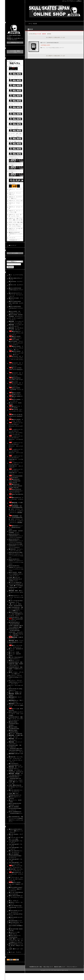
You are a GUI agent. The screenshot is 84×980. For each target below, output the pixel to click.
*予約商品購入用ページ (14, 240)
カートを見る (15, 253)
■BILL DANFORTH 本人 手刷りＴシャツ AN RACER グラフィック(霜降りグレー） (16, 609)
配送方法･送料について (60, 967)
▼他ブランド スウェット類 (16, 201)
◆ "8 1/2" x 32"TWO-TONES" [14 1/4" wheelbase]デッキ (16, 370)
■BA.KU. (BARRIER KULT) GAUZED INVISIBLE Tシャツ (16, 813)
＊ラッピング (12, 238)
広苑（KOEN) (12, 184)
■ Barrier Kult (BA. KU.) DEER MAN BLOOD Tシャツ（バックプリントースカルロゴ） (16, 546)
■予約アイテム (12, 61)
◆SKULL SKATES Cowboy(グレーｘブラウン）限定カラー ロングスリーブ (16, 889)
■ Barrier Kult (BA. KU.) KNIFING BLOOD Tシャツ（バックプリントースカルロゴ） (16, 541)
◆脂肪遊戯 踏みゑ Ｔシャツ (16, 641)
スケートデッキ (13, 72)
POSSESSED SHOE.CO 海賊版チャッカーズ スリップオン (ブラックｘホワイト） (17, 719)
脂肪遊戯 (11, 178)
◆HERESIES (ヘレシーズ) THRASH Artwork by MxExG (16, 528)
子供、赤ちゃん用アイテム (15, 122)
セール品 (11, 152)
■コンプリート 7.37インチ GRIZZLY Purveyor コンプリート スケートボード (16, 682)
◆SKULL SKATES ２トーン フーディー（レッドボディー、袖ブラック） (16, 353)
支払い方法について (48, 967)
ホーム (64, 1)
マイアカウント (71, 1)
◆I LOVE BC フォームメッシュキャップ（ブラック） (16, 411)
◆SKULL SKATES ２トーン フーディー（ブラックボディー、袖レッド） (16, 348)
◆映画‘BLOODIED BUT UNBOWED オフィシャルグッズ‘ (16, 234)
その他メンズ (12, 99)
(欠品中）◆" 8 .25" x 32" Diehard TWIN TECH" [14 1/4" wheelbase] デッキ (15, 579)
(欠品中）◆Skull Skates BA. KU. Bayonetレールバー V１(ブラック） (16, 787)
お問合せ (79, 1)
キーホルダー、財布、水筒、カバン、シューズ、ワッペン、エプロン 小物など (16, 135)
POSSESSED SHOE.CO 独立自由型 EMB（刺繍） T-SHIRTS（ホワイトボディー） (16, 664)
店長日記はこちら (15, 43)
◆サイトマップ (12, 245)
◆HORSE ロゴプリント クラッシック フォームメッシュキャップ (16, 597)
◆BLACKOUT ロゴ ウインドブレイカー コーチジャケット (16, 499)
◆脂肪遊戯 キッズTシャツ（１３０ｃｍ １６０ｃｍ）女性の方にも (16, 705)
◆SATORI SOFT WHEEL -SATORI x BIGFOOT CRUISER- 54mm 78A (15, 486)
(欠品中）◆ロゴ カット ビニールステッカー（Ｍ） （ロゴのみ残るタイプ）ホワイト (16, 941)
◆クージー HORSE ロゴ (15, 692)
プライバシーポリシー (72, 967)
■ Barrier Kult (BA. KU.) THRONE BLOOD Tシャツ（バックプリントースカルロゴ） (16, 536)
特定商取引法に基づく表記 (36, 967)
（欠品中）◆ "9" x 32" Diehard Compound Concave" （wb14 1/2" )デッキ (16, 587)
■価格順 (44, 34)
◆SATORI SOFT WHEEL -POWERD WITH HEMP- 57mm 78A (15, 481)
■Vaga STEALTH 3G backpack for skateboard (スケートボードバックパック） (16, 491)
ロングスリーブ (13, 88)
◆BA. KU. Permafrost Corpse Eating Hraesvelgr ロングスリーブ (16, 907)
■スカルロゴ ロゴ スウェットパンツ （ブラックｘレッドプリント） (16, 365)
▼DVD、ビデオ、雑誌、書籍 (16, 222)
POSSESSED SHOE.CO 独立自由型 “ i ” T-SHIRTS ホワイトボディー (16, 669)
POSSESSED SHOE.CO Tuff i (16, 617)
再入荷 (35, 24)
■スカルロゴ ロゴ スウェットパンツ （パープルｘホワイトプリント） (16, 375)
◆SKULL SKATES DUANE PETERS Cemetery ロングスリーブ (16, 290)
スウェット (11, 94)
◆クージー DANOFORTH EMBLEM (49, 43)
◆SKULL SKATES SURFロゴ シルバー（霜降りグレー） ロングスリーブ (16, 831)
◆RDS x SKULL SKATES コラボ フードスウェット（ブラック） (16, 897)
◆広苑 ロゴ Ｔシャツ (14, 660)
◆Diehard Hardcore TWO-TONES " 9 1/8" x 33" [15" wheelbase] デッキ (16, 380)
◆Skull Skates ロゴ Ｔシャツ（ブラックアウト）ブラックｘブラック (16, 333)
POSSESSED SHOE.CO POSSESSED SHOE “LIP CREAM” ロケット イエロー (16, 779)
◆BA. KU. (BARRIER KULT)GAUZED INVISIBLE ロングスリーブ (16, 808)
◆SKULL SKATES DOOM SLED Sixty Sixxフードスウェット (16, 308)
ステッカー (11, 147)
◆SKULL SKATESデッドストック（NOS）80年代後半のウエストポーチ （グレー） (16, 614)
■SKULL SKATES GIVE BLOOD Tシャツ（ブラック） (16, 390)
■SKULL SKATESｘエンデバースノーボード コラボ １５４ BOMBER (16, 714)
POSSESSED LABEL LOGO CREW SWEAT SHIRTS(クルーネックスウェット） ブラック (16, 750)
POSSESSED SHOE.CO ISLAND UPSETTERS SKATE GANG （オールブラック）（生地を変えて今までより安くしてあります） (16, 632)
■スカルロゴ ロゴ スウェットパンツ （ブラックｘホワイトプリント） (16, 385)
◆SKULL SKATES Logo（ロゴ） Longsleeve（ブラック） (16, 884)
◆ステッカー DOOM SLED (15, 734)
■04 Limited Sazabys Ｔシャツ (15, 921)
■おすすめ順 (38, 34)
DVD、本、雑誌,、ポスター (15, 142)
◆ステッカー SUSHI (14, 652)
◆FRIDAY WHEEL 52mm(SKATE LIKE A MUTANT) (14, 724)
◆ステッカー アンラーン (15, 952)
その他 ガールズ (13, 117)
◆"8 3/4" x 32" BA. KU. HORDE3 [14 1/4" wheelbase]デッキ (16, 416)
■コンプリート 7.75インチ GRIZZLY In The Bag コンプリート (16, 677)
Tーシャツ (11, 83)
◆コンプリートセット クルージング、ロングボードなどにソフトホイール (16, 879)
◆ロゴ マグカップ (13, 901)
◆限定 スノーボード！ (15, 66)
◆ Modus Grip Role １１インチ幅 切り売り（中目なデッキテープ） (16, 946)
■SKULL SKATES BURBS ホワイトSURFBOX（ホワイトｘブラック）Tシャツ (16, 574)
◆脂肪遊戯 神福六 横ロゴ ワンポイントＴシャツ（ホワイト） (16, 592)
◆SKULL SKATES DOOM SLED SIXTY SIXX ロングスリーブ (16, 303)
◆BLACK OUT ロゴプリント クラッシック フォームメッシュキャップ (16, 295)
